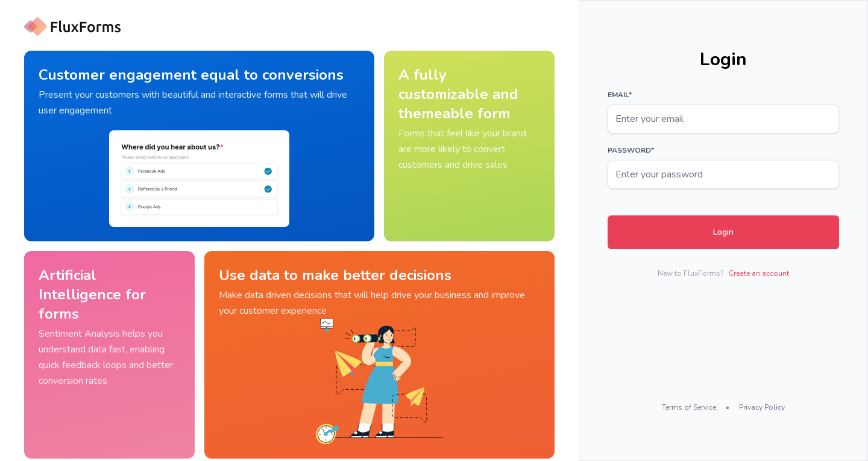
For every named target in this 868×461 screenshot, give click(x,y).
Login (723, 232)
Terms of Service (689, 407)
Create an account (759, 273)
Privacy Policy (762, 407)
